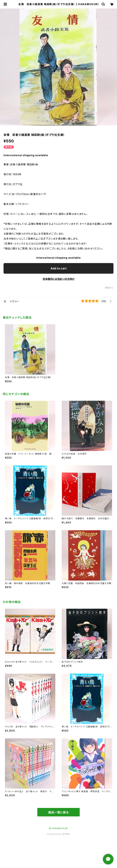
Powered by (58, 834)
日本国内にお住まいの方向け (58, 279)
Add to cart (59, 268)
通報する (109, 288)
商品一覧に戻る (58, 812)
